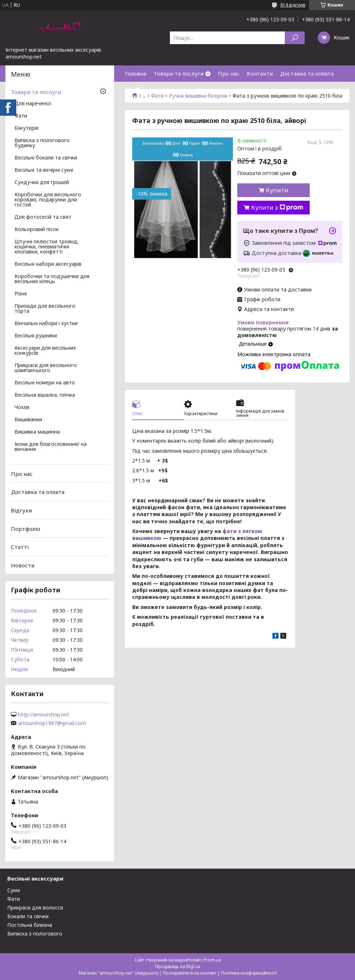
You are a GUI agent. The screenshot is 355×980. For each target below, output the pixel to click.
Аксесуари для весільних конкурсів (45, 351)
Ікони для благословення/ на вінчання (51, 447)
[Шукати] (295, 38)
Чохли (22, 408)
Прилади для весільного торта (45, 309)
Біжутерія (26, 128)
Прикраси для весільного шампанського (46, 368)
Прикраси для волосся (35, 907)
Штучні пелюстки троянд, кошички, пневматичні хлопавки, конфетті (47, 247)
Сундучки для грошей (42, 183)
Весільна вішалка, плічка (45, 395)
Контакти (260, 73)
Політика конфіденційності (249, 973)
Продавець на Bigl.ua (178, 966)
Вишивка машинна (37, 432)
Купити (277, 190)
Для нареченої (33, 104)
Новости (23, 565)
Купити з (277, 208)
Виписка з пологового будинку (42, 143)
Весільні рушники (36, 336)
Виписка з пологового (35, 934)
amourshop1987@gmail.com (52, 723)
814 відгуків (293, 5)
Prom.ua (212, 960)
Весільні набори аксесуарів (48, 264)
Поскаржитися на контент (189, 973)
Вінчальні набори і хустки (46, 324)
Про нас (229, 73)
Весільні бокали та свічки (46, 158)
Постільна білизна (30, 925)
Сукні (14, 890)
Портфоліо (26, 528)
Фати (21, 116)
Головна (136, 73)
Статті (20, 547)
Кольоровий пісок (37, 230)
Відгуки (21, 510)
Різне (21, 294)
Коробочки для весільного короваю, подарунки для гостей (48, 200)
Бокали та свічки (28, 916)
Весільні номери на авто (45, 383)
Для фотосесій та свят (43, 217)
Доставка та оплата (307, 73)
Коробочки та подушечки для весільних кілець (52, 279)
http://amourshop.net (44, 715)
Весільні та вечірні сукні (44, 170)
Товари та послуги (179, 73)
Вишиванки (28, 420)
